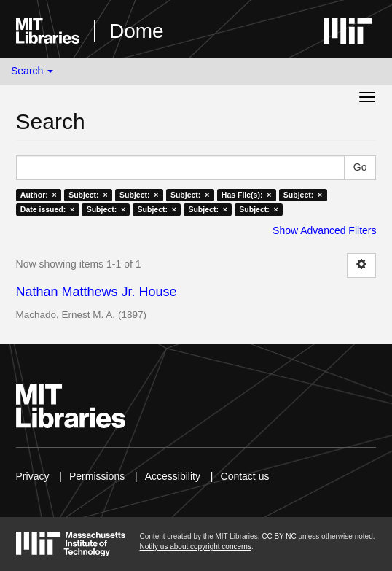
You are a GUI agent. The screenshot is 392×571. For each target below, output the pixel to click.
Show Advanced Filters (324, 230)
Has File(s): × (247, 195)
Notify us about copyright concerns (196, 547)
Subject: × (88, 195)
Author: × (39, 195)
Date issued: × (47, 209)
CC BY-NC (279, 536)
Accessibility (173, 476)
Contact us (245, 476)
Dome (137, 31)
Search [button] (32, 71)
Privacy (33, 476)
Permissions (97, 476)
